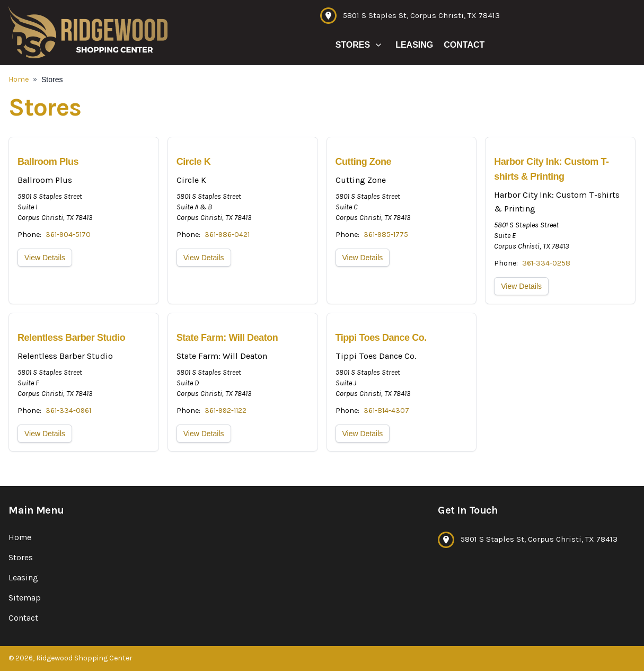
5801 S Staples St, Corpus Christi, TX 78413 (421, 15)
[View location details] (84, 220)
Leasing (414, 45)
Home (19, 79)
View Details (45, 258)
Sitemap (25, 598)
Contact (464, 45)
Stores (353, 45)
